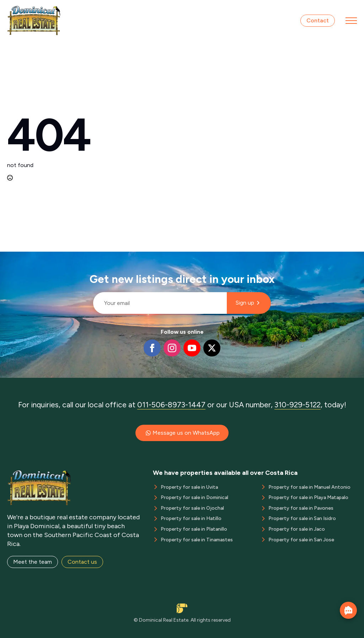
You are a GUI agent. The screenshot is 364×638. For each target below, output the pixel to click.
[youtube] (192, 348)
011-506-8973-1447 (171, 405)
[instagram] (172, 348)
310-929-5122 (298, 405)
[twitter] (212, 348)
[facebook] (152, 348)
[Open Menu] (351, 21)
